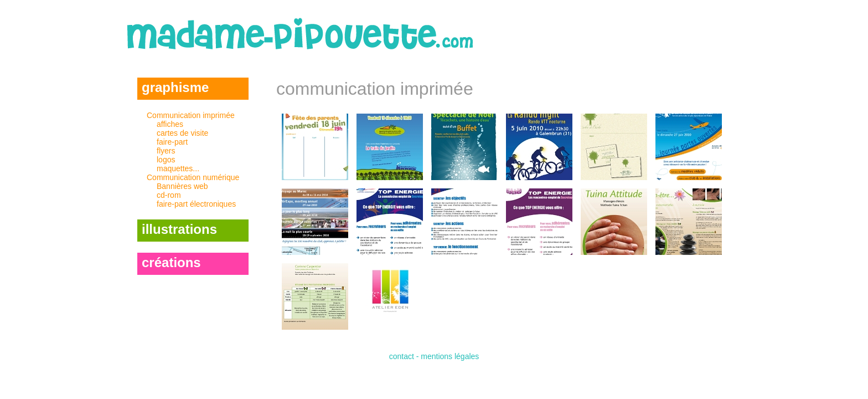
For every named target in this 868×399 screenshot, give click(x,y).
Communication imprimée (198, 142)
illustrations (179, 229)
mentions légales (450, 356)
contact (402, 356)
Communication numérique (198, 191)
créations (171, 262)
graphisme (175, 87)
